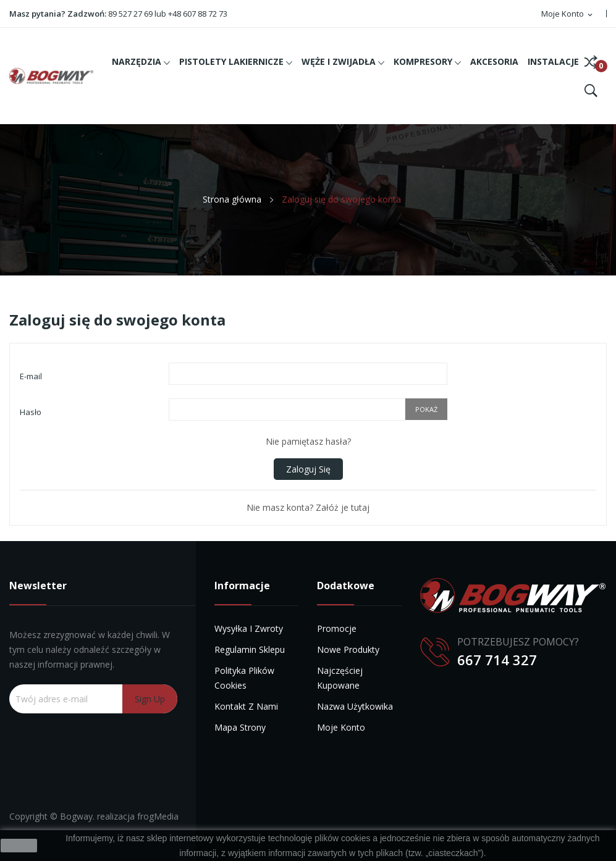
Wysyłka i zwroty (249, 628)
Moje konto (341, 727)
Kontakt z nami (246, 706)
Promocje (337, 628)
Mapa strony (240, 727)
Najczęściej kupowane (340, 678)
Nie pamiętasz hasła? (308, 441)
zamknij (19, 846)
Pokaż (426, 409)
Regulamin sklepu (250, 649)
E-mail (31, 376)
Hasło (31, 412)
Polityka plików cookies (244, 678)
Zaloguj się (308, 469)
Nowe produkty (348, 649)
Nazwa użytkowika (355, 706)
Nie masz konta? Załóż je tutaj (308, 507)
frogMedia (158, 816)
